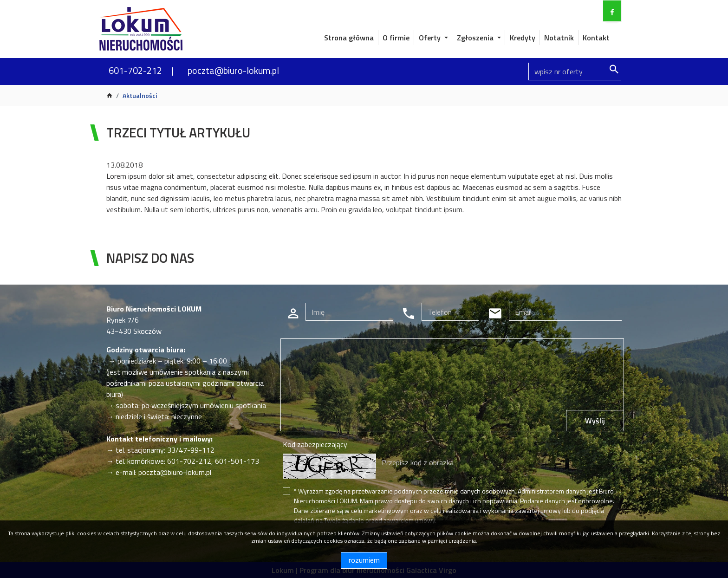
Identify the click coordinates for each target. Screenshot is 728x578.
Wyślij (595, 421)
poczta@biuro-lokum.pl (233, 70)
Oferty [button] (431, 38)
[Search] (575, 71)
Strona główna (349, 38)
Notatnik (559, 38)
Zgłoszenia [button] (476, 38)
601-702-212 (135, 70)
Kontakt (596, 38)
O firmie (396, 38)
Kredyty (523, 38)
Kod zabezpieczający (315, 444)
